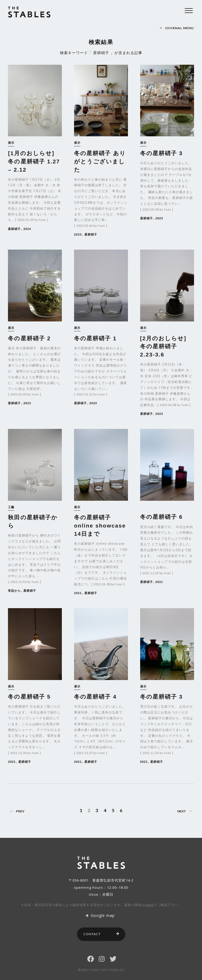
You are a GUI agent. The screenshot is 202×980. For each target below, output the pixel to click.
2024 (27, 229)
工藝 (11, 507)
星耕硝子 (14, 229)
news (149, 905)
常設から (14, 591)
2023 (78, 234)
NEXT (185, 811)
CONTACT (101, 934)
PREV (17, 811)
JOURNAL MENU (179, 28)
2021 (78, 593)
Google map (100, 915)
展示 (11, 143)
